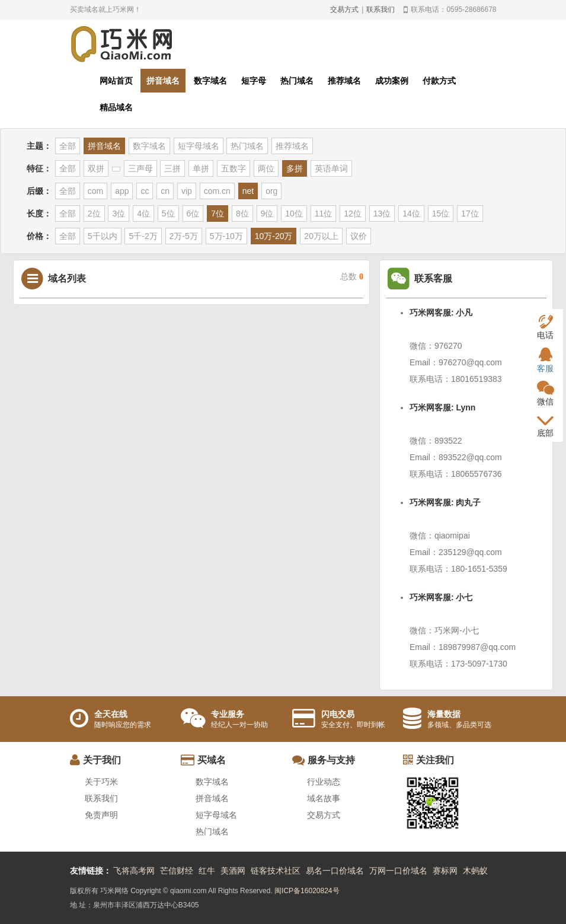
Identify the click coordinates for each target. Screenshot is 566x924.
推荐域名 (344, 81)
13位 (382, 214)
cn (165, 191)
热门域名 (297, 81)
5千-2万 (143, 236)
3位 (119, 214)
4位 (143, 214)
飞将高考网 (134, 871)
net (248, 191)
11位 (324, 214)
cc (145, 191)
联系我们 (380, 9)
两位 (266, 168)
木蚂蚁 (475, 871)
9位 (267, 214)
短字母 (254, 81)
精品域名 (116, 107)
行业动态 (324, 782)
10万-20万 (274, 236)
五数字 (234, 168)
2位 (94, 214)
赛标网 (445, 871)
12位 (353, 214)
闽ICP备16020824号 (307, 891)
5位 (168, 214)
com (95, 191)
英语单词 (331, 168)
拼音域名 (163, 81)
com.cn (217, 191)
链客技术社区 (276, 871)
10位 (294, 214)
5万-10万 (226, 236)
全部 (68, 146)
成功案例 (392, 81)
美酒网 (233, 871)
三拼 (172, 168)
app (122, 191)
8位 (242, 214)
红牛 (207, 871)
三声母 (140, 168)
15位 (441, 214)
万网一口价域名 (398, 871)
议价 (359, 236)
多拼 (295, 168)
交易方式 (344, 9)
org (271, 191)
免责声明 (101, 815)
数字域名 (210, 81)
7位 (218, 214)
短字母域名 (199, 146)
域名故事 (324, 798)
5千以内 (103, 236)
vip (187, 191)
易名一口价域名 (335, 871)
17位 (470, 214)
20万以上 (321, 236)
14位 (411, 214)
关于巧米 (101, 782)
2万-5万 (184, 236)
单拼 (201, 168)
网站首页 (116, 81)
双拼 (96, 168)
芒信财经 (177, 871)
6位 (193, 214)
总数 (352, 277)
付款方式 (439, 81)
